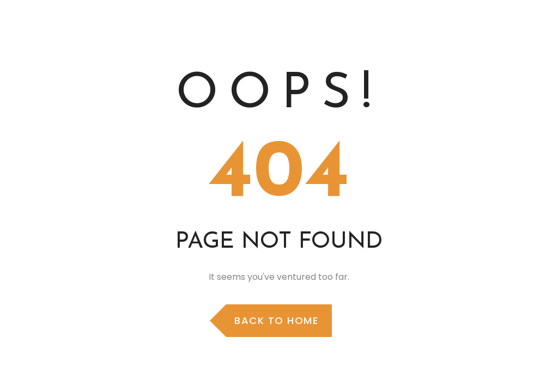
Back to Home (276, 320)
